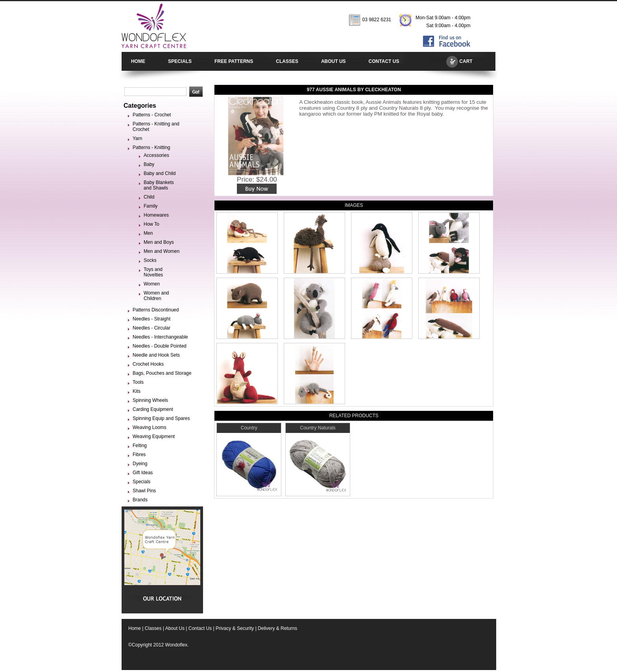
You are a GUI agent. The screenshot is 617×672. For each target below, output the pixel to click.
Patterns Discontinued (156, 310)
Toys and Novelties (153, 272)
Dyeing (140, 464)
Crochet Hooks (148, 364)
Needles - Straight (151, 319)
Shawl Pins (144, 491)
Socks (150, 260)
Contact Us (200, 628)
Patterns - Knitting (151, 147)
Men (148, 233)
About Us (175, 628)
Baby (149, 164)
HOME (138, 61)
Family (151, 206)
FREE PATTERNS (234, 61)
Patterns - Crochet (152, 115)
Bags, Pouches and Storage (162, 373)
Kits (137, 391)
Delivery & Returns (277, 628)
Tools (138, 382)
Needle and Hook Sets (156, 355)
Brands (140, 500)
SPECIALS (180, 61)
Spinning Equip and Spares (161, 418)
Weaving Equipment (154, 436)
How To (151, 224)
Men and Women (162, 251)
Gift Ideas (143, 473)
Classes (153, 628)
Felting (140, 446)
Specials (141, 482)
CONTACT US (384, 61)
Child (149, 197)
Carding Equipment (153, 409)
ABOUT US (333, 61)
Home (135, 628)
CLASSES (287, 61)
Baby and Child (160, 173)
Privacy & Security (235, 628)
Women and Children (156, 296)
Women (152, 284)
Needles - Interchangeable (160, 337)
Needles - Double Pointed (160, 346)
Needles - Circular (151, 328)
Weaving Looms (150, 427)
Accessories (156, 155)
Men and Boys (159, 242)
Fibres (139, 455)
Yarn (137, 138)
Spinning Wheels (150, 400)
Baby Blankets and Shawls (159, 185)
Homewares (156, 215)
